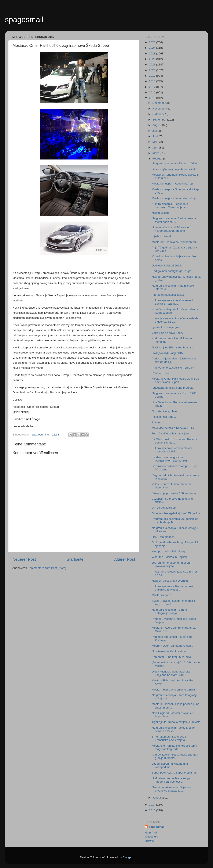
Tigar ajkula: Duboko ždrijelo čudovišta (176, 722)
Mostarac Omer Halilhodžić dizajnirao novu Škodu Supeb (175, 380)
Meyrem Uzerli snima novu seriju (172, 646)
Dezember (159, 103)
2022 (153, 59)
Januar (157, 798)
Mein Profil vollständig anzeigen (151, 837)
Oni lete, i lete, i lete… (166, 411)
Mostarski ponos (162, 595)
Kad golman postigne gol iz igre (172, 271)
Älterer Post (125, 559)
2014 (153, 805)
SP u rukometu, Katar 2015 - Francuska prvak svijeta (170, 738)
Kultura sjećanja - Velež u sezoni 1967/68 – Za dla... (172, 302)
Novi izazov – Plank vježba (169, 651)
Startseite (75, 559)
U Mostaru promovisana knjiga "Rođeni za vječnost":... (171, 780)
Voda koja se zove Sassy (168, 333)
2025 (153, 42)
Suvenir (157, 422)
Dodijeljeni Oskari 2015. (167, 266)
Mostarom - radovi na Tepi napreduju (175, 242)
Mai (155, 142)
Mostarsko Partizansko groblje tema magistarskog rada (174, 747)
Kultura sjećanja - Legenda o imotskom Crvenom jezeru (170, 206)
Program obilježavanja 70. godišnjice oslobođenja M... (175, 521)
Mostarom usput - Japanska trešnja (174, 198)
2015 (153, 98)
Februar (158, 159)
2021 (153, 64)
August (157, 125)
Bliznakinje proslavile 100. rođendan (175, 493)
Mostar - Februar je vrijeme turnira (173, 690)
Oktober (158, 114)
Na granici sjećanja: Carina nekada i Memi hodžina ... (175, 220)
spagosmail (24, 20)
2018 (153, 81)
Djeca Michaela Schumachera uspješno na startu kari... (171, 673)
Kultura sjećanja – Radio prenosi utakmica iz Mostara (172, 588)
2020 (153, 70)
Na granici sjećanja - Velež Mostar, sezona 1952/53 (174, 729)
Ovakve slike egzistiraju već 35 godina (176, 513)
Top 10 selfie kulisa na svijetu (170, 433)
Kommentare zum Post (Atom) (47, 568)
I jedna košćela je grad (166, 327)
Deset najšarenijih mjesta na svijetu (174, 169)
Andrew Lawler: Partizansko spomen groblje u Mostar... (175, 756)
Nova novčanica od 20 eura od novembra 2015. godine (171, 229)
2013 (153, 810)
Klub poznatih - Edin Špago (169, 551)
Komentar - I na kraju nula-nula (171, 657)
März (156, 153)
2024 (153, 48)
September (160, 120)
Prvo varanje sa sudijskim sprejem (173, 368)
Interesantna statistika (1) (168, 295)
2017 (153, 87)
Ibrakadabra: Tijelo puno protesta (172, 388)
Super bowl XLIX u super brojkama (174, 773)
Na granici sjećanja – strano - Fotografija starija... (170, 611)
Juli (155, 131)
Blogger (128, 857)
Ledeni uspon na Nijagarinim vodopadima (170, 765)
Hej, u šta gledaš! (163, 537)
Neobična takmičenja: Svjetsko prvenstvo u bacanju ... (171, 789)
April (156, 148)
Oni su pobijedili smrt (165, 508)
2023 (153, 53)
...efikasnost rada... (164, 417)
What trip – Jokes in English (169, 557)
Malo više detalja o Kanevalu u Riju (174, 428)
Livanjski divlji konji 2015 (167, 353)
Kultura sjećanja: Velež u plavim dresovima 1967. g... (172, 450)
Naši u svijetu (160, 213)
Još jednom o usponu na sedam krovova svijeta (172, 564)
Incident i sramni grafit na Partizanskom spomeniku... (170, 459)
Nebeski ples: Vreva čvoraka (170, 581)
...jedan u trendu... (163, 236)
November (159, 109)
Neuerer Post (24, 559)
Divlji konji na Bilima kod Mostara (172, 347)
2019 (153, 76)
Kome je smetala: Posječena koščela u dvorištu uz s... (175, 320)
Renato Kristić (161, 373)
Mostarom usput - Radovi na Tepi (173, 184)
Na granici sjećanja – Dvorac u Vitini (175, 163)
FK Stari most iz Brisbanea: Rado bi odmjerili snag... (174, 441)
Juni (156, 136)
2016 (153, 92)
